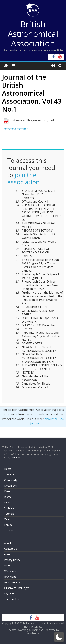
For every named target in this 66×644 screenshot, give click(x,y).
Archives (9, 530)
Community (11, 480)
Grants (8, 554)
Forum (8, 525)
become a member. (16, 129)
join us (35, 423)
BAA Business (12, 582)
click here (16, 457)
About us (9, 474)
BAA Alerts (10, 577)
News (7, 502)
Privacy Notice (12, 560)
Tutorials (9, 514)
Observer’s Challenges (17, 588)
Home (8, 469)
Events (8, 491)
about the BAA (54, 419)
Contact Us (11, 549)
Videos (8, 519)
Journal (8, 497)
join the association (23, 178)
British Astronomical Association (33, 34)
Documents (11, 486)
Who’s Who (11, 571)
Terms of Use (12, 599)
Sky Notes (10, 593)
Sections (9, 508)
